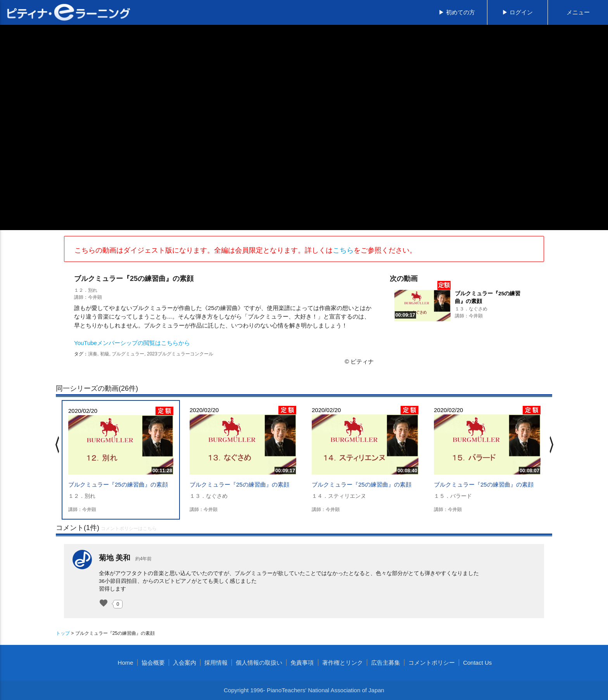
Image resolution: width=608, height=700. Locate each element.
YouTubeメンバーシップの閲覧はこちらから (132, 343)
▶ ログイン (517, 12)
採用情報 (216, 663)
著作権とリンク (343, 663)
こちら (343, 250)
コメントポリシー (432, 663)
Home (126, 663)
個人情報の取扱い (259, 663)
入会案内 (185, 663)
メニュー (578, 12)
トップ (63, 633)
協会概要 (153, 663)
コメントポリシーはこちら (129, 528)
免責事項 (302, 663)
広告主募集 (386, 663)
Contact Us (477, 663)
